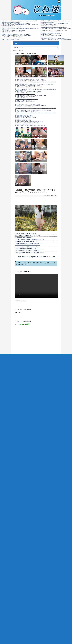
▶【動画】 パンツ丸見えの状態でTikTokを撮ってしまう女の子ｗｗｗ (28, 243)
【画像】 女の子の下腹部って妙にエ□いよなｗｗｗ (26, 94)
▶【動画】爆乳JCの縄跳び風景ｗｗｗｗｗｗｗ (24, 237)
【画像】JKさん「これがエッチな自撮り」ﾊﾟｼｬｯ (25, 107)
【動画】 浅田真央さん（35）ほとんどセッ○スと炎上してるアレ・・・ (54, 27)
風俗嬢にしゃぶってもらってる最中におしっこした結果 (26, 118)
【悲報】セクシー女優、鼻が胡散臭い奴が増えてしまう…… (52, 32)
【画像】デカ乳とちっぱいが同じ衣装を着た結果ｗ (26, 97)
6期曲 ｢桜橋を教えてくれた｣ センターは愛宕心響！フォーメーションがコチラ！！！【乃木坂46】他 (35, 84)
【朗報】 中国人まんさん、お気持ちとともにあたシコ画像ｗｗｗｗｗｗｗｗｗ (55, 26)
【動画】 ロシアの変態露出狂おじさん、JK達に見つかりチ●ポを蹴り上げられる (55, 21)
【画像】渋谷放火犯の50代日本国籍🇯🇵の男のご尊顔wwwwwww (13, 31)
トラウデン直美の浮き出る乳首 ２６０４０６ (25, 115)
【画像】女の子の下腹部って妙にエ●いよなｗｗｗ (25, 98)
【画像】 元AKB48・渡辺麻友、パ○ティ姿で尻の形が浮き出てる (28, 86)
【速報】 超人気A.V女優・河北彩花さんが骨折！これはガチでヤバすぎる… (30, 88)
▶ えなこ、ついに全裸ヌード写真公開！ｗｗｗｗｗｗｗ (26, 234)
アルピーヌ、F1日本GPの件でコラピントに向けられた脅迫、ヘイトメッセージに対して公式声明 (19, 21)
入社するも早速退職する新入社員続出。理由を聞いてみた (12, 37)
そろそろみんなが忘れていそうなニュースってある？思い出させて (28, 104)
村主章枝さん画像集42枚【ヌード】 (47, 22)
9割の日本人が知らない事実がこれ (47, 35)
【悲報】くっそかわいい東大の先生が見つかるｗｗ (11, 39)
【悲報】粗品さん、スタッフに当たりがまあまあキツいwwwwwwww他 (29, 87)
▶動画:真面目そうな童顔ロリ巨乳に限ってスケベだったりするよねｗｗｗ (29, 253)
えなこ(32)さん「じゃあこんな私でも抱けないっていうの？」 (28, 123)
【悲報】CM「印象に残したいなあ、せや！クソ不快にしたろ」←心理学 (54, 31)
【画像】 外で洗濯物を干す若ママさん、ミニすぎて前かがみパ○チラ (29, 93)
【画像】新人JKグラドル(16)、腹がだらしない (25, 124)
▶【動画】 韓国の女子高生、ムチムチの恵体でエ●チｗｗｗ (26, 241)
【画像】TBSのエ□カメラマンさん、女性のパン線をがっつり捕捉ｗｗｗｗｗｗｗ (31, 95)
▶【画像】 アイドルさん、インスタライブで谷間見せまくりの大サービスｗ (30, 239)
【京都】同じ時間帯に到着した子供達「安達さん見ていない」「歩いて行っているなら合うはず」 (34, 110)
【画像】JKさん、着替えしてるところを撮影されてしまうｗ (27, 99)
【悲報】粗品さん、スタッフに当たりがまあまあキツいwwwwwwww (29, 92)
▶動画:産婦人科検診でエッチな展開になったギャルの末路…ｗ (27, 247)
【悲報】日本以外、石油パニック (47, 37)
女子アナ (54, 196)
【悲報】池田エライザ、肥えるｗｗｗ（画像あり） (11, 22)
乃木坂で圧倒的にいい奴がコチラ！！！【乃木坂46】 (11, 27)
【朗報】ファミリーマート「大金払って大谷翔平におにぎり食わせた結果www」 (31, 125)
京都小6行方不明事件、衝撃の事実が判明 (48, 25)
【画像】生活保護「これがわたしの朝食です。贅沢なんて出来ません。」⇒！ (55, 38)
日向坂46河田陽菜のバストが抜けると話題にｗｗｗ (26, 102)
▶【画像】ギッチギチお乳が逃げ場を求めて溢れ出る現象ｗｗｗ (27, 245)
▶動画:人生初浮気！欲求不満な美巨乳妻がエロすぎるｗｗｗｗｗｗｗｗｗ (29, 249)
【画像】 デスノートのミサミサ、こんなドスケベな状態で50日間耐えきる (54, 23)
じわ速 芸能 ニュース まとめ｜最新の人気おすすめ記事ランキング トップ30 (37, 257)
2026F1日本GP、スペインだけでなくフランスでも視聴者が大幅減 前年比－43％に (32, 106)
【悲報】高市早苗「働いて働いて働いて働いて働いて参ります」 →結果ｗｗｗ (31, 79)
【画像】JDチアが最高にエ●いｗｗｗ (8, 33)
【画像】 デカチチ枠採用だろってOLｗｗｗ (24, 100)
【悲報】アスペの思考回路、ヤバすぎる (24, 119)
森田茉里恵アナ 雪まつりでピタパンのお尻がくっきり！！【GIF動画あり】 (16, 34)
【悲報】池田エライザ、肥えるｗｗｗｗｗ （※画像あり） (12, 32)
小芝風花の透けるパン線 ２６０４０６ (24, 120)
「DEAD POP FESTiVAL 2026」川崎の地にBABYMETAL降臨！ (13, 38)
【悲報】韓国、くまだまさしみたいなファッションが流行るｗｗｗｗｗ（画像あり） (17, 36)
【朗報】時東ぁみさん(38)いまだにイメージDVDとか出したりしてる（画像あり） (17, 23)
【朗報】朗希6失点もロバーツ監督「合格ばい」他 (25, 117)
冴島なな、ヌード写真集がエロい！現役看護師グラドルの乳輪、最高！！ (30, 122)
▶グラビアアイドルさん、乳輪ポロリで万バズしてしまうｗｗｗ (27, 236)
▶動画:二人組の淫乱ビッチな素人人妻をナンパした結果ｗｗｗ (27, 251)
